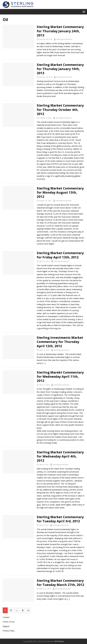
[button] (83, 12)
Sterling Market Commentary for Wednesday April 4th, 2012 (60, 456)
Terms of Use (9, 622)
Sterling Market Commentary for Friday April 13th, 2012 (60, 255)
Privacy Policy (9, 631)
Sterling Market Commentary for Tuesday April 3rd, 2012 (60, 519)
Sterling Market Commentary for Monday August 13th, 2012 (60, 192)
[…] (44, 363)
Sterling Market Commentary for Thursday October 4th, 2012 (60, 109)
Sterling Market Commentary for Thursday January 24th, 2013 (60, 31)
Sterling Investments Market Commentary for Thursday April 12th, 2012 (60, 342)
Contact (6, 617)
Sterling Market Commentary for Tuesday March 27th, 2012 (60, 583)
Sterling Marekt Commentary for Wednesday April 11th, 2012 (60, 376)
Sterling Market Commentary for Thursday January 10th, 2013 (60, 69)
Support (6, 626)
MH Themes (59, 641)
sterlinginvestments (64, 39)
